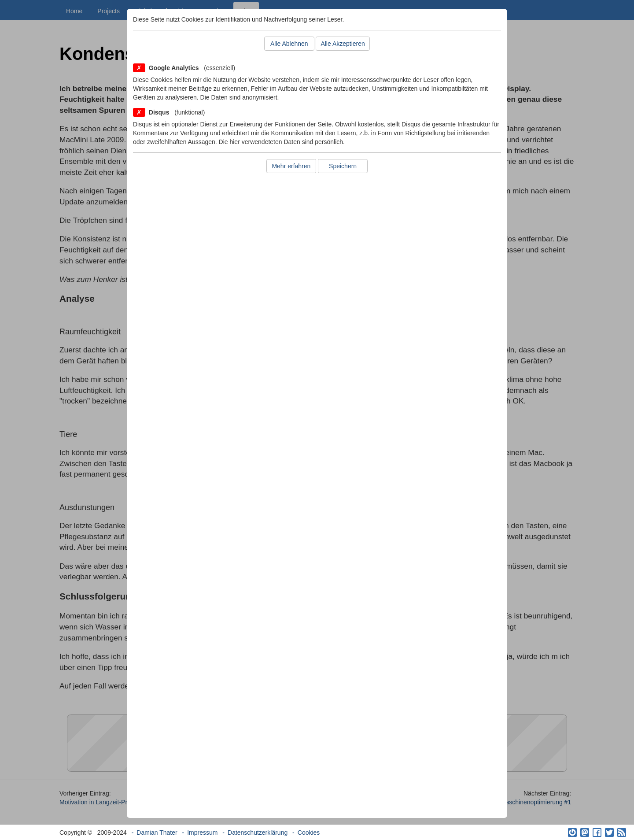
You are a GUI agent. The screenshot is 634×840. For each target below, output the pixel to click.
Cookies (309, 833)
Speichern (343, 166)
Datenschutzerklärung (258, 833)
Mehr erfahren (291, 166)
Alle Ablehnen (289, 44)
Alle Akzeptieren (343, 44)
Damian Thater (157, 833)
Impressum (202, 833)
